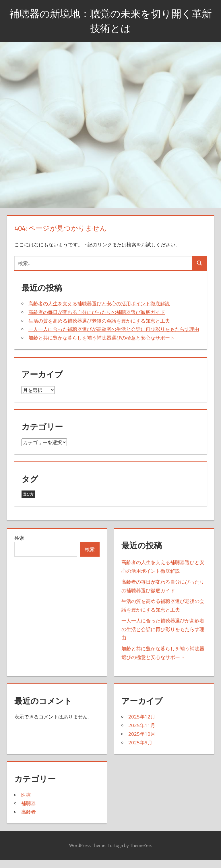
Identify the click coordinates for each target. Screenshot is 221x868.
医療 (26, 795)
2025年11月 (142, 725)
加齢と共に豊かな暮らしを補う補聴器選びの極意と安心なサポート (102, 338)
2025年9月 (140, 743)
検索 (19, 538)
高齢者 (29, 812)
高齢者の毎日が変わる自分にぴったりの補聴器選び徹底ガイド (97, 312)
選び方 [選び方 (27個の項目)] (28, 494)
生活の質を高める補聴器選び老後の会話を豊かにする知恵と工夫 (99, 321)
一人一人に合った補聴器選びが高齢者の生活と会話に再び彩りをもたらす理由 (114, 329)
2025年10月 (142, 734)
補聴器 (29, 803)
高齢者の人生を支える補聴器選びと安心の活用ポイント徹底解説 (99, 303)
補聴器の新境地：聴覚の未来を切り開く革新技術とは (111, 21)
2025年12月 (142, 717)
